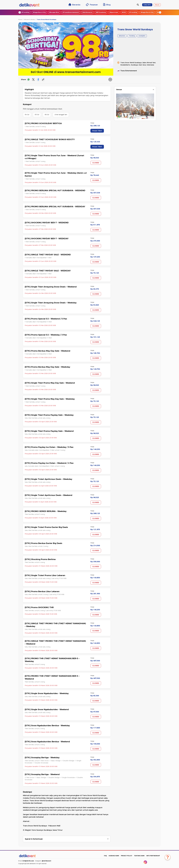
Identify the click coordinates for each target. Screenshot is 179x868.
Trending (132, 36)
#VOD (124, 12)
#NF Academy (101, 12)
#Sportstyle (114, 12)
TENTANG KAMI (139, 856)
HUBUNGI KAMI (114, 856)
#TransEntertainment (71, 12)
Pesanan (92, 5)
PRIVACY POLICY (127, 856)
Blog (107, 5)
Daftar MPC (147, 5)
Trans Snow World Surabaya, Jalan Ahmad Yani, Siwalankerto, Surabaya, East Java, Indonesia (138, 64)
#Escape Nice (54, 12)
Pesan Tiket (97, 131)
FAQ (105, 856)
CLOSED (96, 163)
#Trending (25, 12)
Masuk (157, 5)
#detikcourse (87, 12)
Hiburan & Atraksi (29, 19)
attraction (122, 36)
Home (20, 19)
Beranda (74, 5)
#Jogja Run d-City (39, 12)
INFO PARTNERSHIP (153, 856)
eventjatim (142, 36)
